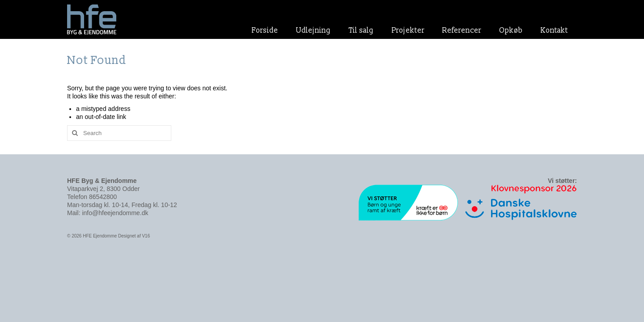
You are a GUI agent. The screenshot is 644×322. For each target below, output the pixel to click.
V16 (146, 236)
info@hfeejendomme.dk (115, 213)
